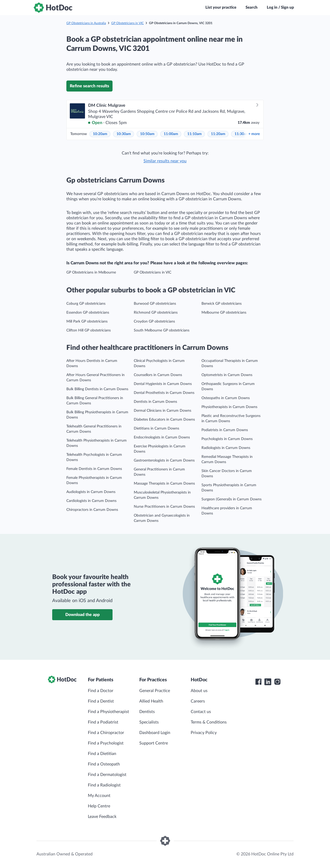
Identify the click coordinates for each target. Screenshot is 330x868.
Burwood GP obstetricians (155, 304)
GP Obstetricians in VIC (127, 23)
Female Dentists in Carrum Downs (94, 469)
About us (199, 691)
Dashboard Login (155, 733)
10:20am (100, 134)
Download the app (82, 615)
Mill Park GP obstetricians (87, 322)
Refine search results (89, 86)
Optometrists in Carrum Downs (227, 375)
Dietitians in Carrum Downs (156, 428)
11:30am (242, 134)
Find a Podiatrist (103, 722)
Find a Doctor (101, 691)
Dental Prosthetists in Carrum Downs (164, 393)
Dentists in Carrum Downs (155, 402)
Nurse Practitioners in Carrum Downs (164, 507)
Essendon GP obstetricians (88, 313)
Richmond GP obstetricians (156, 313)
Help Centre (99, 806)
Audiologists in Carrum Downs (91, 492)
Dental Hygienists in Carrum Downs (163, 384)
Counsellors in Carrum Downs (158, 375)
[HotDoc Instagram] (277, 682)
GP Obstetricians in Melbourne (91, 272)
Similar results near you (165, 161)
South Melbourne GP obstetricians (162, 330)
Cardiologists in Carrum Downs (91, 501)
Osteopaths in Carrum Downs (226, 398)
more (254, 134)
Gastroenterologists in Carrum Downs (164, 460)
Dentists (147, 712)
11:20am (218, 134)
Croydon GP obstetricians (154, 322)
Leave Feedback (102, 817)
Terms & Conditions (209, 722)
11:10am (195, 134)
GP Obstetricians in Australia (86, 23)
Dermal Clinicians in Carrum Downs (163, 411)
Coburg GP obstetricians (86, 304)
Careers (198, 701)
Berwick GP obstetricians (222, 304)
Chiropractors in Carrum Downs (92, 510)
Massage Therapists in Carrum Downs (164, 484)
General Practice (155, 691)
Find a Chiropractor (106, 733)
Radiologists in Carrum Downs (226, 448)
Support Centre (154, 743)
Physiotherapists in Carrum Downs (229, 407)
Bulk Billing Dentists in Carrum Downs (97, 389)
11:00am (171, 134)
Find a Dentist (101, 701)
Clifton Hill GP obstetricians (89, 330)
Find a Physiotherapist (108, 712)
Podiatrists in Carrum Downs (225, 430)
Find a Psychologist (106, 743)
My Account (99, 796)
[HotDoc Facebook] (258, 682)
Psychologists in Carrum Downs (227, 439)
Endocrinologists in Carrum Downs (162, 437)
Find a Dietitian (102, 754)
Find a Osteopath (104, 764)
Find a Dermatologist (107, 775)
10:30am (124, 134)
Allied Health (151, 701)
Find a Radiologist (104, 785)
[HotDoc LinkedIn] (268, 682)
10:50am (147, 134)
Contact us (201, 712)
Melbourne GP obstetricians (224, 313)
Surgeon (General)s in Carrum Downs (231, 499)
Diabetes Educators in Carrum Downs (164, 420)
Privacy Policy (204, 733)
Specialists (149, 722)
